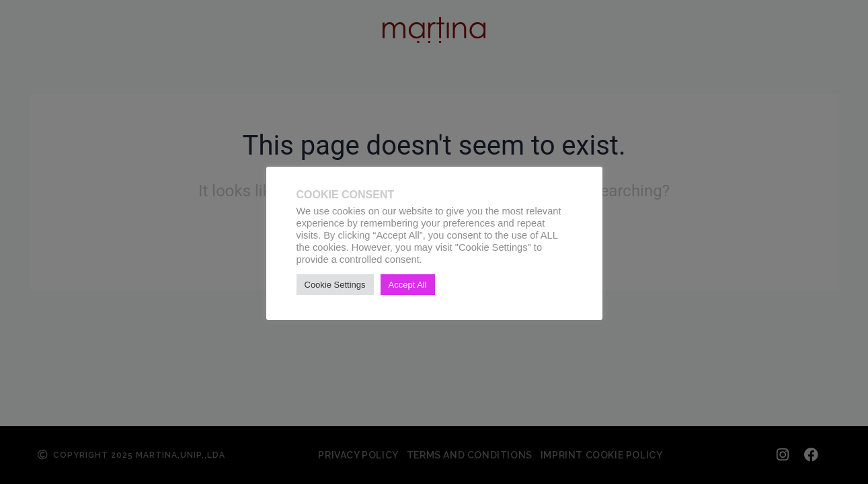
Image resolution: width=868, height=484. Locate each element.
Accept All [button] (408, 285)
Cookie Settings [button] (335, 285)
